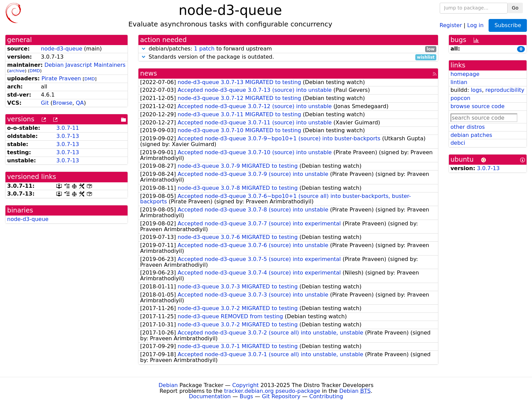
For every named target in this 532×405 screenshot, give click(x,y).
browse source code (478, 106)
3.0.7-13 (68, 136)
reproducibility (505, 90)
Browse (62, 103)
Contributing (326, 396)
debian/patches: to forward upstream (288, 49)
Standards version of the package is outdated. (288, 57)
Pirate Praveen (61, 78)
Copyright (245, 385)
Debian (168, 385)
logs (477, 90)
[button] (144, 49)
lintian (459, 82)
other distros (468, 127)
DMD (35, 71)
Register (451, 25)
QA (80, 103)
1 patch (204, 49)
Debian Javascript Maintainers (85, 65)
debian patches (471, 135)
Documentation (210, 396)
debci (458, 143)
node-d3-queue (62, 49)
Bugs (246, 396)
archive (17, 71)
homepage (465, 74)
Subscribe (508, 25)
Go (515, 8)
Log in (475, 25)
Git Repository (281, 396)
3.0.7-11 (68, 128)
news (149, 73)
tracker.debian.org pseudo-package (272, 391)
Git (45, 103)
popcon (461, 98)
